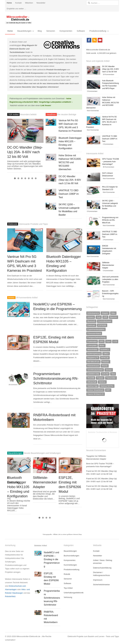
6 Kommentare (92, 211)
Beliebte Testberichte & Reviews (103, 432)
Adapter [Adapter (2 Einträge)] (105, 313)
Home (9, 3)
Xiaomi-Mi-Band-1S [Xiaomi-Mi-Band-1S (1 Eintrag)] (96, 394)
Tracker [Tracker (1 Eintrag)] (100, 378)
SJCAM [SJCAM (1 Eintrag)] (105, 374)
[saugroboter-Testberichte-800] (103, 427)
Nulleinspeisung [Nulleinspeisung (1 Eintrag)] (94, 354)
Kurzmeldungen (70, 565)
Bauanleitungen (24, 31)
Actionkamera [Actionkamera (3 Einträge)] (93, 313)
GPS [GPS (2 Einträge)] (102, 341)
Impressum (98, 580)
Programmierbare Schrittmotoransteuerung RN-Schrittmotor (56, 378)
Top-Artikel (68, 588)
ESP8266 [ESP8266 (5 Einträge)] (102, 325)
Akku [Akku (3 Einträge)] (113, 313)
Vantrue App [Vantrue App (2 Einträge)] (93, 386)
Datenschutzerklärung (102, 568)
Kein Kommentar (93, 111)
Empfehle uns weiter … (16, 9)
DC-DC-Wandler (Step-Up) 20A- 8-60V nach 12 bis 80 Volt (25, 152)
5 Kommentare (108, 271)
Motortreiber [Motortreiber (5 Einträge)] (92, 350)
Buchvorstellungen (71, 556)
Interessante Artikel (95, 153)
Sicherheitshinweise (101, 585)
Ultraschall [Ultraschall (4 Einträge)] (92, 382)
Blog (40, 31)
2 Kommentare (108, 144)
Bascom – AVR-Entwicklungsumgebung (110, 294)
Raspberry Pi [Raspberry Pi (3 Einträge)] (93, 358)
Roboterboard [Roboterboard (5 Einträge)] (93, 366)
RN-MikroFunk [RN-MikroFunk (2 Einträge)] (94, 362)
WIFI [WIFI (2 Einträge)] (108, 390)
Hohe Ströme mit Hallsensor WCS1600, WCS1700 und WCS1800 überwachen (70, 162)
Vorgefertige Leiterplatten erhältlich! (55, 102)
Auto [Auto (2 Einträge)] (99, 317)
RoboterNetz (10, 596)
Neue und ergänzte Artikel (98, 61)
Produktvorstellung (98, 31)
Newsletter (41, 3)
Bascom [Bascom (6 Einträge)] (114, 317)
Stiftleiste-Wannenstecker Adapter (45, 482)
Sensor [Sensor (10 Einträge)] (109, 370)
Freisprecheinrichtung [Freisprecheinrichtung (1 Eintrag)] (96, 337)
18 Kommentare (109, 74)
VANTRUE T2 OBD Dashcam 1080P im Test (69, 194)
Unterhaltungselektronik (74, 593)
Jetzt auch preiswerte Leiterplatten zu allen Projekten (110, 279)
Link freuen (46, 105)
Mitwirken (29, 3)
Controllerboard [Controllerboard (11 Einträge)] (105, 321)
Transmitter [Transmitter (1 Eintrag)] (111, 378)
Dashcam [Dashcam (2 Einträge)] (91, 325)
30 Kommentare (109, 167)
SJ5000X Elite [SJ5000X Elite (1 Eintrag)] (93, 374)
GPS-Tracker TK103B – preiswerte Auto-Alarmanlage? (111, 162)
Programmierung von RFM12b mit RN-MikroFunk (110, 220)
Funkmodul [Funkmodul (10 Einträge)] (92, 341)
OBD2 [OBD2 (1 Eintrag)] (106, 354)
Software (81, 31)
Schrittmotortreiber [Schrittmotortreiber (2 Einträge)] (95, 370)
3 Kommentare (92, 91)
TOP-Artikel (13, 114)
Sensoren (51, 31)
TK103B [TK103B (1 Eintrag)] (91, 378)
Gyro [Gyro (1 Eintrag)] (108, 341)
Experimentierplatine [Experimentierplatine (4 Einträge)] (96, 329)
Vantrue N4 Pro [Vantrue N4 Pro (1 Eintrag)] (107, 386)
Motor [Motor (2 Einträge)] (102, 345)
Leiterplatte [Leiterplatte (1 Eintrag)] (92, 345)
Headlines (51, 114)
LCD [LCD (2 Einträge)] (115, 341)
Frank (89, 471)
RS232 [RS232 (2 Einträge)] (105, 366)
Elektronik (13, 224)
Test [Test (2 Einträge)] (113, 374)
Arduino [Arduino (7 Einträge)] (91, 317)
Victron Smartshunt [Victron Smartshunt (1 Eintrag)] (95, 390)
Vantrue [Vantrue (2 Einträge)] (102, 382)
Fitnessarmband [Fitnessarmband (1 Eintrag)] (94, 333)
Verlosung (68, 597)
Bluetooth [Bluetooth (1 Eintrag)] (91, 321)
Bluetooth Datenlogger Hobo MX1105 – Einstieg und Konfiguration (18, 487)
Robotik (67, 574)
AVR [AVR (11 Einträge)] (105, 317)
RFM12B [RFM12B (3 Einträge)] (105, 358)
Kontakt (18, 3)
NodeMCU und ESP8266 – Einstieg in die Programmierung (52, 559)
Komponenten (66, 31)
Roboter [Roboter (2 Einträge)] (106, 362)
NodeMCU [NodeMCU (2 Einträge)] (105, 350)
